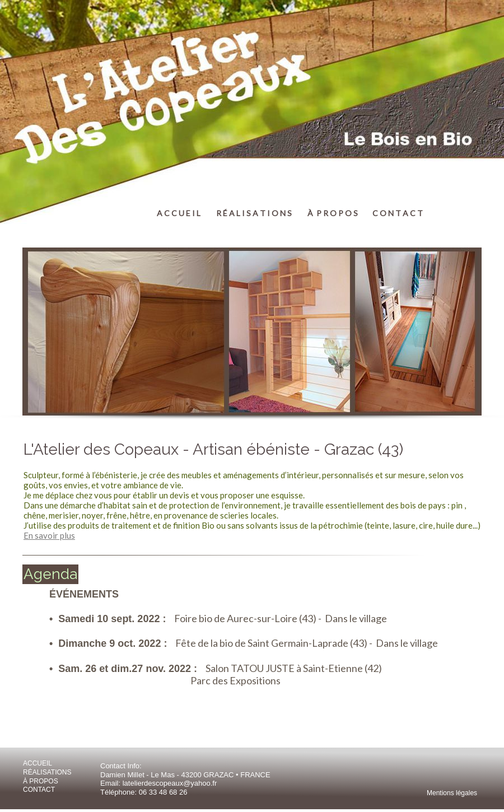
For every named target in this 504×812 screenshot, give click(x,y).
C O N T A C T (398, 213)
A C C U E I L (179, 213)
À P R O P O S (333, 213)
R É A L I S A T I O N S (254, 213)
